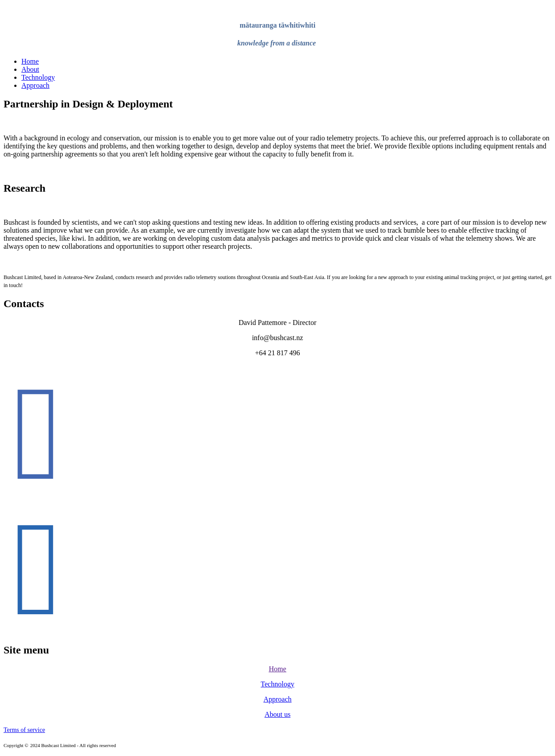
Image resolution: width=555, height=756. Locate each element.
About (30, 69)
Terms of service (24, 730)
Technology (38, 77)
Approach (35, 85)
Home (30, 61)
